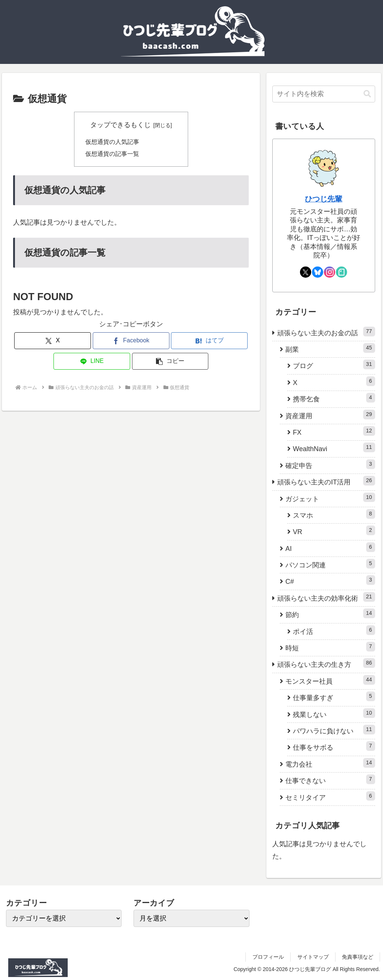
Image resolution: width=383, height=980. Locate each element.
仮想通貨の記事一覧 (112, 154)
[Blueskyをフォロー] (318, 272)
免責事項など (358, 957)
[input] (324, 94)
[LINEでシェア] (92, 362)
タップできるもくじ (120, 125)
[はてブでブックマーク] (209, 341)
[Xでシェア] (53, 341)
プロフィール (268, 957)
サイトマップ (313, 957)
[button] (170, 362)
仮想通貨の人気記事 (112, 142)
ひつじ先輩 (324, 199)
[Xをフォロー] (306, 272)
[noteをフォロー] (341, 272)
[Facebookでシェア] (131, 341)
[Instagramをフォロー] (330, 272)
